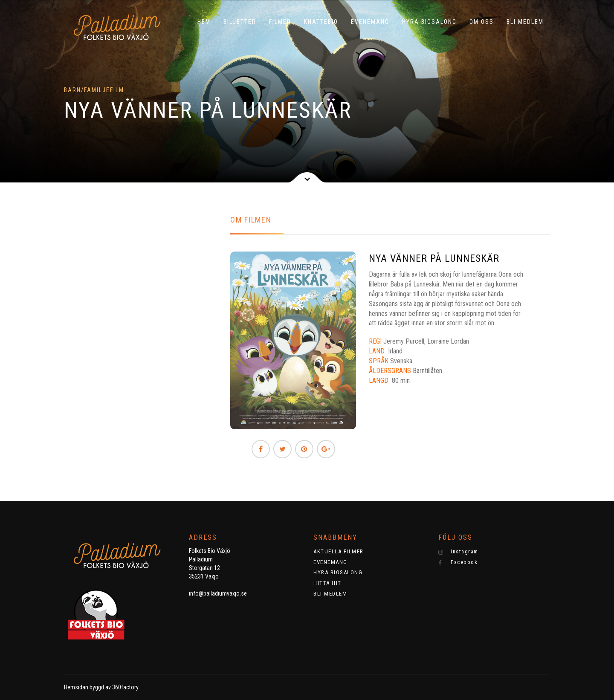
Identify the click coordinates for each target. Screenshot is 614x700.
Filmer (280, 22)
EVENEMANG (370, 22)
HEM (204, 22)
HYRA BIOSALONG (429, 22)
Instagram (458, 552)
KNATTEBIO (321, 22)
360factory (125, 687)
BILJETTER (240, 22)
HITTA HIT (327, 583)
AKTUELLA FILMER (339, 551)
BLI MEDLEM (525, 22)
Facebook (458, 562)
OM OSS (482, 22)
